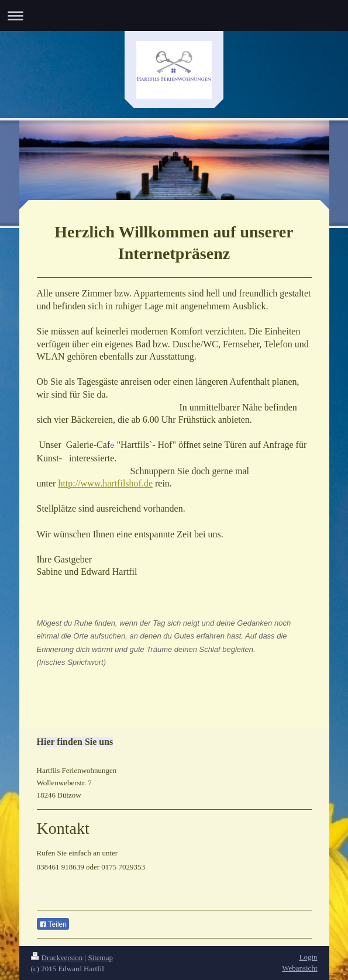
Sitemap (100, 957)
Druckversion (57, 957)
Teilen (53, 924)
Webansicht (299, 968)
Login (308, 957)
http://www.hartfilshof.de (105, 483)
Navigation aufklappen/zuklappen (174, 15)
